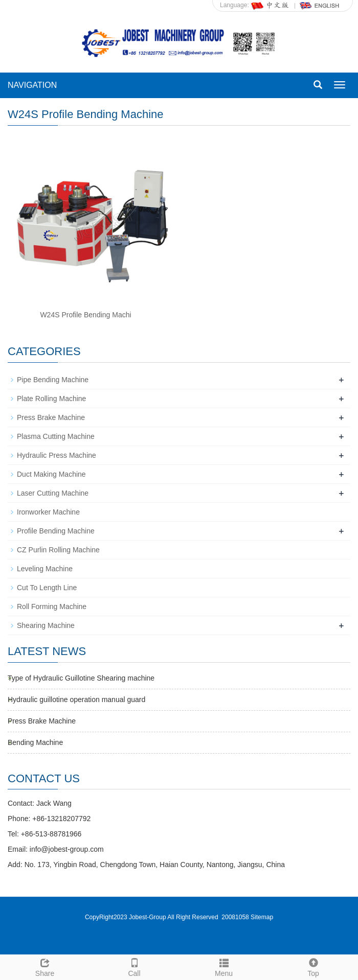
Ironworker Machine (48, 512)
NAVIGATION (32, 85)
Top (313, 966)
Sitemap (262, 917)
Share (45, 966)
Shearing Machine (46, 625)
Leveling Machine (45, 569)
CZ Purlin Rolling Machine (58, 550)
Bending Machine (35, 742)
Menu (224, 966)
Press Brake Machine (51, 417)
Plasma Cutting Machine (56, 436)
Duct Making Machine (51, 474)
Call (134, 966)
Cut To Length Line (47, 588)
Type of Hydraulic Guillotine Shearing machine (81, 678)
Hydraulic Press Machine (57, 455)
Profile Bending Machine (56, 531)
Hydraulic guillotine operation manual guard (76, 699)
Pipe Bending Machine (53, 380)
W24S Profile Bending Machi (85, 315)
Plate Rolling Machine (51, 399)
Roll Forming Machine (52, 606)
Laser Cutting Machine (53, 493)
